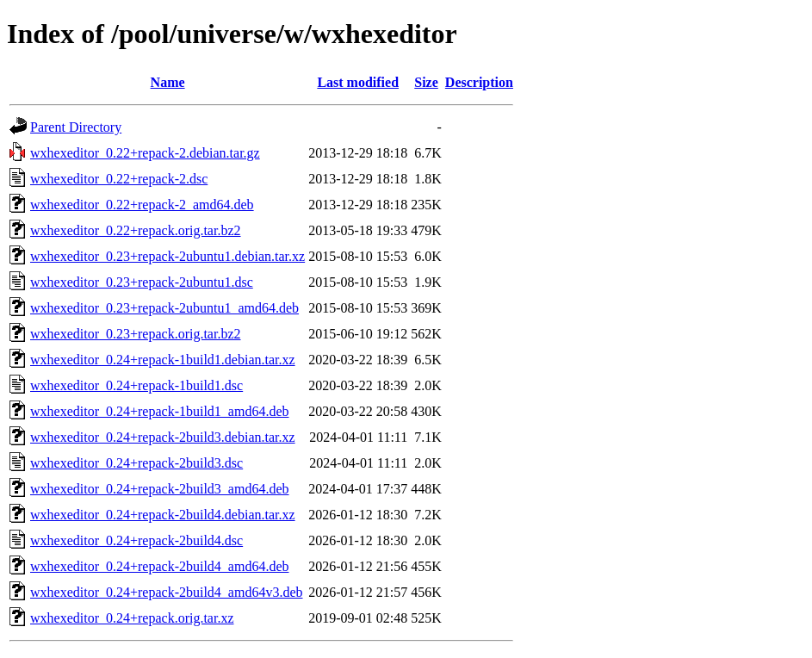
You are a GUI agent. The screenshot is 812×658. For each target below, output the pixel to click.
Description (479, 82)
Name (168, 82)
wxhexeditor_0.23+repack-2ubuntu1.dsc (142, 282)
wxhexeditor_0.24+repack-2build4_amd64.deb (160, 566)
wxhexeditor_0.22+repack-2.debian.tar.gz (145, 153)
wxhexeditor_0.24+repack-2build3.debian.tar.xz (163, 437)
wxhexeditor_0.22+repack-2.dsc (119, 179)
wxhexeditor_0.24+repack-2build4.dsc (136, 540)
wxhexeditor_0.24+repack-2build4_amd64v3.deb (167, 592)
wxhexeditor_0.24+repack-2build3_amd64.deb (160, 489)
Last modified (358, 82)
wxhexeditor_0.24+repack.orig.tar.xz (132, 618)
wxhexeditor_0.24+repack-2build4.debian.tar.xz (163, 515)
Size (426, 82)
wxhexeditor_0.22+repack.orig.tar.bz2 (136, 230)
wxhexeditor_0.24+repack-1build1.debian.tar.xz (163, 360)
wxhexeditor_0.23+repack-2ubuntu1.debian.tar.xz (167, 256)
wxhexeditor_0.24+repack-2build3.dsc (136, 463)
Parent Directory (76, 127)
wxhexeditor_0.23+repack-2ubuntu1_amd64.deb (164, 308)
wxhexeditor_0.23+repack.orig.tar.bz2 (136, 334)
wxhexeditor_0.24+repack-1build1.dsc (136, 385)
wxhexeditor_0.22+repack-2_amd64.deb (142, 205)
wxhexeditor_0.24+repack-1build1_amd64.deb (160, 411)
